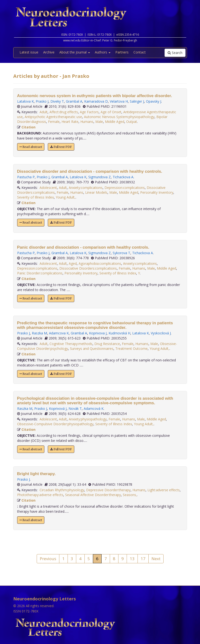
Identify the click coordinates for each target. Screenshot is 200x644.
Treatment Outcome (131, 349)
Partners (122, 52)
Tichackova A (123, 177)
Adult (44, 112)
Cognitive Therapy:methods (71, 344)
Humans (87, 122)
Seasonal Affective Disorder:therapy (93, 495)
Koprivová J (58, 408)
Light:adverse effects (164, 490)
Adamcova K (59, 333)
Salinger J (137, 101)
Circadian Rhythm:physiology (62, 490)
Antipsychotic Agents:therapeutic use (53, 117)
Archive (49, 52)
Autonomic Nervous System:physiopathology (119, 117)
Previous (48, 559)
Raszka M (39, 333)
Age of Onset (111, 112)
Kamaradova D (96, 101)
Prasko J (42, 101)
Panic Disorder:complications (40, 273)
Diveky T (57, 101)
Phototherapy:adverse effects (40, 495)
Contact (140, 52)
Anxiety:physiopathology (88, 419)
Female (54, 122)
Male (99, 122)
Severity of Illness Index (35, 197)
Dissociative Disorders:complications (88, 268)
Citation (28, 127)
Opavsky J (154, 101)
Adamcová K (94, 408)
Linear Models (96, 192)
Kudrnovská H (119, 333)
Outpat (132, 122)
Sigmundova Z (100, 177)
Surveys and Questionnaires (92, 349)
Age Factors (89, 112)
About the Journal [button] (75, 52)
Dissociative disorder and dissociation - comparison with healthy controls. (90, 171)
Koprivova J (98, 333)
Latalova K (25, 101)
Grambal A (74, 101)
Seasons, (130, 495)
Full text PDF (61, 147)
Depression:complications (125, 188)
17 (143, 559)
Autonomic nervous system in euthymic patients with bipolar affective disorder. (95, 96)
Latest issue (29, 52)
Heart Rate (70, 122)
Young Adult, (66, 197)
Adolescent (48, 188)
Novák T (75, 408)
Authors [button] (103, 52)
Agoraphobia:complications (100, 263)
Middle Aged (115, 122)
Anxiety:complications (86, 188)
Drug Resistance (107, 344)
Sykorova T (121, 253)
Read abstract (31, 147)
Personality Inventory (157, 192)
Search (175, 53)
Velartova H (119, 101)
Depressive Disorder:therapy (108, 490)
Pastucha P (26, 177)
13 (132, 559)
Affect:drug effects (64, 112)
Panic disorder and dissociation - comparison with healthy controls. (83, 247)
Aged (73, 263)
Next (156, 559)
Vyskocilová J (161, 333)
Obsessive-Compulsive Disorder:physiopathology (55, 424)
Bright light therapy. (36, 474)
